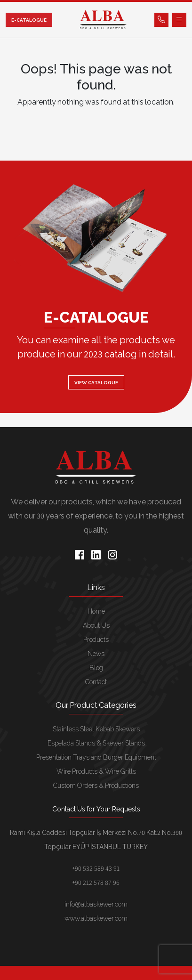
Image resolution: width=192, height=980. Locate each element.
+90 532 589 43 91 (96, 868)
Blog (96, 668)
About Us (96, 625)
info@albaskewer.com (96, 904)
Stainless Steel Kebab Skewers (96, 729)
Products (96, 640)
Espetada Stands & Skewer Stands (96, 743)
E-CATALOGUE (29, 20)
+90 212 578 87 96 (96, 883)
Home (96, 611)
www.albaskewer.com (96, 918)
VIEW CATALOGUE (96, 383)
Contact (96, 682)
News (96, 654)
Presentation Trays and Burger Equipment (96, 757)
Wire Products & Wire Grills (96, 771)
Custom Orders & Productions (96, 786)
